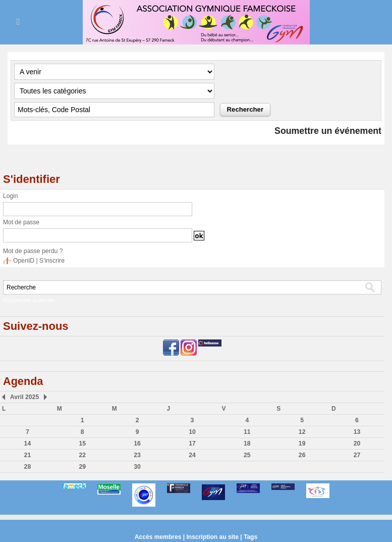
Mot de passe (21, 222)
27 (357, 455)
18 (247, 444)
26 (302, 455)
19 (302, 444)
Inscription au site (213, 537)
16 (137, 444)
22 (82, 455)
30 (137, 467)
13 (357, 432)
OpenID (23, 261)
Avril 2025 (24, 397)
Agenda (23, 381)
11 (247, 432)
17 (192, 444)
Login (10, 196)
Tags (250, 537)
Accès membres (158, 537)
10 (192, 432)
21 (27, 455)
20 (357, 444)
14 (27, 444)
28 (27, 467)
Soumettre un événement (327, 131)
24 (192, 455)
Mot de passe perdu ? (32, 251)
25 (247, 455)
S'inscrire (51, 261)
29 (82, 467)
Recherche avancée (28, 300)
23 (137, 455)
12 (302, 432)
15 (82, 444)
